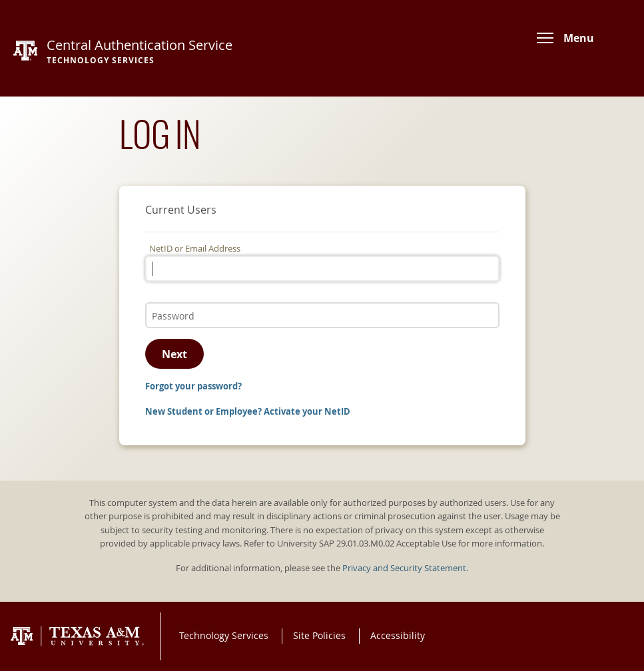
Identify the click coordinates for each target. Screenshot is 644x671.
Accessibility (398, 635)
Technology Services (224, 635)
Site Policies (319, 635)
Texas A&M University (77, 636)
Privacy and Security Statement (404, 568)
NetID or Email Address (195, 249)
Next (174, 354)
